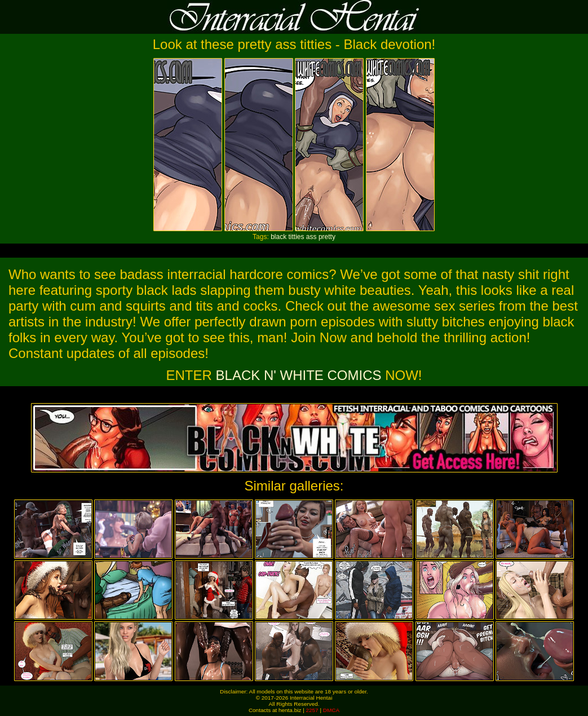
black (278, 237)
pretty (327, 237)
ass (311, 237)
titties (296, 237)
